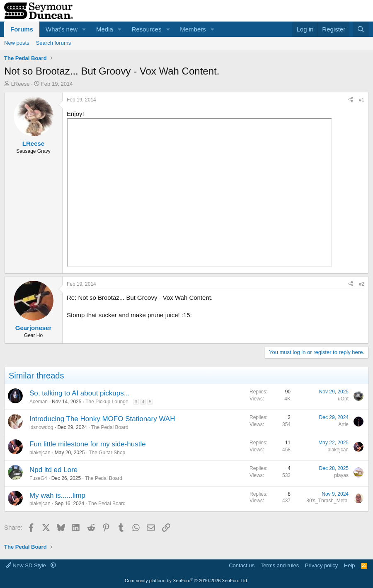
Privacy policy (321, 565)
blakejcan (40, 453)
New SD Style (27, 565)
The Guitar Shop (107, 453)
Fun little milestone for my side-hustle (88, 444)
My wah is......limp (57, 495)
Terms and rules (280, 565)
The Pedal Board (110, 427)
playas (341, 475)
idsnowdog (41, 427)
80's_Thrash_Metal (327, 501)
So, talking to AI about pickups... (80, 393)
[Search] (361, 29)
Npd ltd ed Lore (53, 470)
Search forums (54, 43)
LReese (21, 84)
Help (350, 565)
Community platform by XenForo (186, 581)
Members (193, 29)
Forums (22, 29)
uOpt (343, 399)
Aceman (39, 402)
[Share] (351, 100)
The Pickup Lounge (107, 402)
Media (105, 29)
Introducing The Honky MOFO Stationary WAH (102, 419)
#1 (362, 100)
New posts (17, 43)
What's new (62, 29)
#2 (362, 284)
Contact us (242, 565)
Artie (343, 424)
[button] (84, 29)
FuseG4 (38, 478)
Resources (147, 29)
